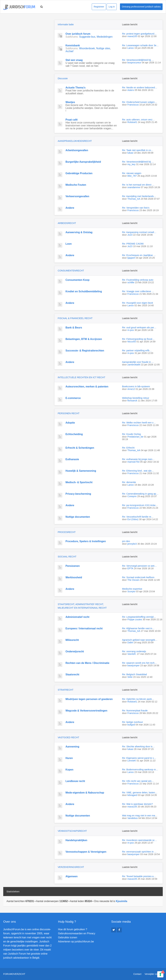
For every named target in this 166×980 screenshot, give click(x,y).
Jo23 (130, 235)
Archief (69, 51)
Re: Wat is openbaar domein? (137, 804)
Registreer (99, 7)
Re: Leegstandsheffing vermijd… (139, 617)
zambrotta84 (134, 365)
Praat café (72, 120)
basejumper (133, 665)
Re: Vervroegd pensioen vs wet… (139, 566)
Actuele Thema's (75, 88)
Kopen (69, 770)
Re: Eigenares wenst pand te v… (139, 758)
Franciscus (133, 105)
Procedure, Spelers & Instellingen (86, 541)
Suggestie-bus (87, 37)
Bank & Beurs (74, 328)
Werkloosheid (74, 577)
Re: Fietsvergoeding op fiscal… (138, 339)
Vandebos (133, 818)
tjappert (131, 258)
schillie (131, 282)
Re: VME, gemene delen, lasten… (140, 793)
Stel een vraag (74, 60)
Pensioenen (73, 566)
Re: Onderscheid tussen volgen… (139, 102)
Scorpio (131, 591)
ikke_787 (132, 176)
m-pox (131, 330)
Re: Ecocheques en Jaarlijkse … (139, 255)
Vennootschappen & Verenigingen (86, 852)
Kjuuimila (121, 901)
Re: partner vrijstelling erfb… (137, 350)
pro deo (126, 541)
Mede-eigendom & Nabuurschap (85, 793)
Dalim (130, 642)
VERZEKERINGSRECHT (71, 867)
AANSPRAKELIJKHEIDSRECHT (75, 141)
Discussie (63, 78)
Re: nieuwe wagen (132, 173)
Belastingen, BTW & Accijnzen (84, 339)
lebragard (132, 795)
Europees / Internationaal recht (84, 628)
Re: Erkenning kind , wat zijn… (138, 471)
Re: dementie (129, 482)
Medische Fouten (76, 185)
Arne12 (131, 389)
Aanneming (72, 747)
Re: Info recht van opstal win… (138, 781)
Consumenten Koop (77, 280)
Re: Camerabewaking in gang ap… (140, 494)
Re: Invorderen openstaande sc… (139, 840)
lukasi (130, 153)
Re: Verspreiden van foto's (136, 208)
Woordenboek (87, 48)
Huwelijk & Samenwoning (81, 471)
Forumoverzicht (14, 974)
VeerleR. (132, 654)
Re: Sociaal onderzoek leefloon (138, 577)
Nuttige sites (103, 48)
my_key (131, 164)
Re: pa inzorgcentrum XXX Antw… (140, 505)
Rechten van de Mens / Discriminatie (87, 663)
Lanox (131, 48)
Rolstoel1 (132, 122)
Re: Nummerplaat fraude (135, 711)
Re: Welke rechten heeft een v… (139, 423)
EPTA (130, 568)
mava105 (132, 36)
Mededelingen (105, 37)
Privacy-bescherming (78, 494)
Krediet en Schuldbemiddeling (84, 291)
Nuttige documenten (78, 517)
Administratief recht (77, 617)
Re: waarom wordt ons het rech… (139, 663)
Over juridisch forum (78, 34)
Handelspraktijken (76, 840)
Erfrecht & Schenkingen (80, 448)
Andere (70, 208)
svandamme (134, 187)
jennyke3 (132, 544)
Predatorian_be (135, 437)
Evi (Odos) (133, 519)
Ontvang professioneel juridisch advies (141, 7)
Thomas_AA (134, 199)
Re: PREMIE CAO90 (133, 244)
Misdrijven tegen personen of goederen (89, 699)
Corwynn (132, 496)
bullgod (131, 725)
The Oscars (133, 580)
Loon (69, 244)
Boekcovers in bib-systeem (136, 386)
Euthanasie (72, 459)
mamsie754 (133, 462)
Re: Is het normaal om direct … (138, 185)
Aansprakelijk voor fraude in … (138, 362)
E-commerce (73, 398)
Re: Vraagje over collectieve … (138, 291)
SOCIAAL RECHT (67, 557)
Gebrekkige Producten (79, 173)
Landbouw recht (75, 781)
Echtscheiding (74, 434)
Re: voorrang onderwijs (134, 651)
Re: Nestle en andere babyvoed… (140, 87)
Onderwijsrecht (75, 651)
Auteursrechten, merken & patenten (87, 387)
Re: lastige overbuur (133, 722)
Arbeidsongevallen (77, 150)
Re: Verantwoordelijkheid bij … (138, 60)
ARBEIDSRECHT (67, 223)
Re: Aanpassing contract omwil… (139, 232)
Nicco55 (132, 342)
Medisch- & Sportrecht (79, 482)
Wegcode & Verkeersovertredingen (86, 711)
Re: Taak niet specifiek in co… (138, 150)
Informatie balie (66, 24)
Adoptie (70, 423)
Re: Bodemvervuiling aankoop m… (140, 770)
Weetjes (70, 102)
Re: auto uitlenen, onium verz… (138, 120)
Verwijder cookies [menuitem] (154, 974)
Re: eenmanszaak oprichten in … (139, 852)
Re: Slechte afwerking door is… (138, 747)
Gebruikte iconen (68, 937)
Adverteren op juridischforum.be (76, 942)
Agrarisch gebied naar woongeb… (140, 640)
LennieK (132, 761)
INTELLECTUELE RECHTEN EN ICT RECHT (81, 377)
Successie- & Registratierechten (85, 351)
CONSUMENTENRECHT (71, 271)
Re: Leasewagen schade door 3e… (140, 45)
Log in (112, 7)
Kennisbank (73, 45)
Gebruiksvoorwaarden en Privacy (77, 933)
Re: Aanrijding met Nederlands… (139, 196)
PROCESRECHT (67, 532)
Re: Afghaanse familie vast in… (138, 628)
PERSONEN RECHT (69, 413)
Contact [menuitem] (137, 974)
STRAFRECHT (66, 690)
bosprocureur (134, 63)
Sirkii (130, 677)
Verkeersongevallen (77, 196)
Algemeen (72, 876)
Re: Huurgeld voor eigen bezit (137, 303)
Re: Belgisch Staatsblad (134, 674)
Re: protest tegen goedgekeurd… (139, 34)
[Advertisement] (28, 40)
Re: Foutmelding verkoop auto (138, 280)
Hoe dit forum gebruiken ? (73, 929)
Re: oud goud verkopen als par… (139, 327)
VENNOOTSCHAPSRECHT (72, 831)
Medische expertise (132, 589)
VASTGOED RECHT (68, 737)
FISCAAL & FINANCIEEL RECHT (75, 318)
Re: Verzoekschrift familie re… (138, 517)
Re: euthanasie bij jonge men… (138, 459)
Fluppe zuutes (135, 619)
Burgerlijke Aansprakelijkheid (83, 162)
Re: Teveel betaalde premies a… (139, 876)
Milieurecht (72, 640)
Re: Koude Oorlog (131, 434)
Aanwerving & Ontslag (79, 232)
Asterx (131, 90)
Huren (69, 758)
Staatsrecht (72, 674)
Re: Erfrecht (128, 448)
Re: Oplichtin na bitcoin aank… (138, 699)
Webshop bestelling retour (136, 398)
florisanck (132, 401)
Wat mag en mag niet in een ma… (140, 816)
